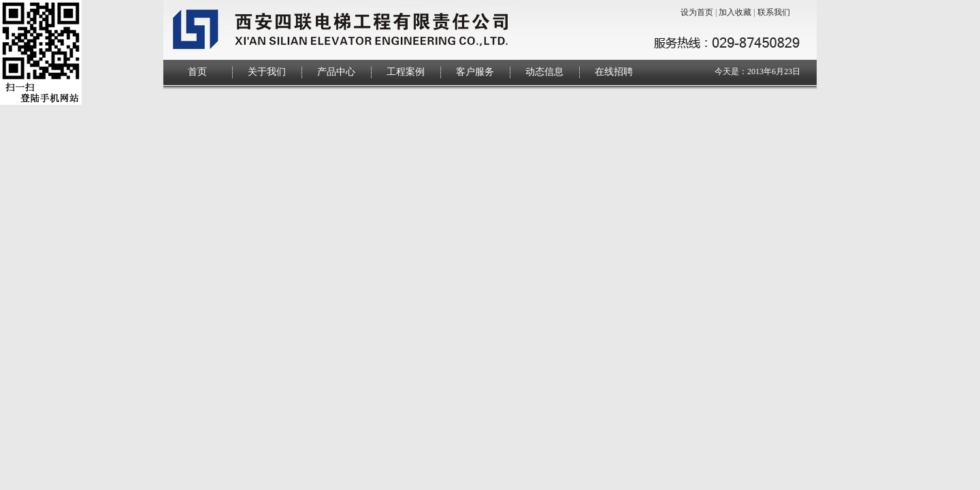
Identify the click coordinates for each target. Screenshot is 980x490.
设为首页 (697, 12)
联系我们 (774, 12)
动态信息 (544, 72)
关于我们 (267, 72)
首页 (197, 72)
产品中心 (336, 72)
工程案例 (406, 72)
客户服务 (475, 72)
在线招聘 (614, 72)
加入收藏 (735, 12)
